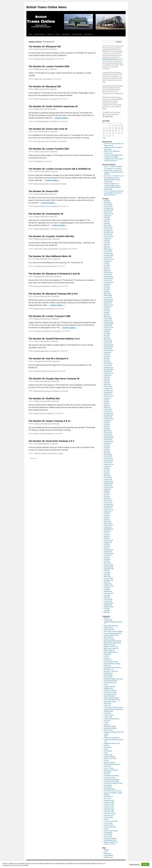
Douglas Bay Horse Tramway (42, 391)
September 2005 (109, 594)
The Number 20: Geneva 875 (43, 191)
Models (106, 736)
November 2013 (109, 483)
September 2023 (109, 259)
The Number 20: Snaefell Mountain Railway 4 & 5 (54, 339)
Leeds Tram (107, 705)
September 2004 (109, 607)
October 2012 (108, 508)
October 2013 (108, 485)
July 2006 (107, 588)
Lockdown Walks (109, 715)
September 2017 (109, 396)
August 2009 (108, 556)
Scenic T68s (108, 766)
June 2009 (107, 559)
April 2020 (107, 337)
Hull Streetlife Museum (110, 694)
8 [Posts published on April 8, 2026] (110, 128)
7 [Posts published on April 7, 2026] (107, 128)
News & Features (40, 34)
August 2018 (108, 375)
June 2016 (107, 425)
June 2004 (107, 611)
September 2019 (109, 351)
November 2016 (109, 415)
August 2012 (108, 512)
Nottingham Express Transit (112, 743)
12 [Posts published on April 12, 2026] (122, 128)
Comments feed (109, 855)
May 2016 (107, 426)
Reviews (106, 761)
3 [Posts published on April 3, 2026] (116, 126)
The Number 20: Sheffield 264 (44, 398)
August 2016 (108, 421)
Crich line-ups (108, 660)
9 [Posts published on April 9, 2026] (113, 128)
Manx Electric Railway (110, 728)
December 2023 (109, 254)
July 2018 (107, 377)
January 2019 (108, 366)
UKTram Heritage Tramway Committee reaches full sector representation (112, 187)
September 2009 (109, 554)
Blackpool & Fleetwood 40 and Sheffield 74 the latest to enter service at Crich (114, 193)
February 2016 (108, 432)
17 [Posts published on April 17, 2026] (116, 131)
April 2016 (107, 428)
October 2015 (108, 440)
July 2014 (107, 468)
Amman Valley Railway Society (113, 633)
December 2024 (109, 231)
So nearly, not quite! (110, 778)
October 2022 (108, 280)
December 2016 (109, 413)
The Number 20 (50, 59)
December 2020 (109, 322)
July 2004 (107, 609)
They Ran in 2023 (109, 808)
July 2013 (107, 491)
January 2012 (108, 523)
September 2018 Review (111, 770)
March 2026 (107, 202)
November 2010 (109, 540)
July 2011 (107, 533)
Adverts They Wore (109, 630)
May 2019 (107, 358)
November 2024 (109, 233)
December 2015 (109, 436)
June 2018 (107, 379)
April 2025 (107, 223)
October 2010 (108, 542)
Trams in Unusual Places (111, 821)
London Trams (38, 79)
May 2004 (107, 612)
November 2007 (109, 578)
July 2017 (107, 400)
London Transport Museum (112, 719)
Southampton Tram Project (112, 781)
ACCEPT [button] (145, 864)
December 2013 (109, 482)
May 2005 (107, 597)
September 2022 (109, 282)
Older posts (33, 459)
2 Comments (64, 229)
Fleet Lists (50, 34)
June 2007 (107, 582)
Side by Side (108, 772)
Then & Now (108, 799)
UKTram (106, 829)
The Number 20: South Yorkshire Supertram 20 (53, 106)
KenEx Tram (108, 704)
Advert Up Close (109, 628)
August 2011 (108, 531)
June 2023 (107, 265)
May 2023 (107, 267)
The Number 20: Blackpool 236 (45, 86)
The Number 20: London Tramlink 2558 (49, 66)
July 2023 (107, 263)
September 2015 (109, 442)
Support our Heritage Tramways (113, 793)
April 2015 (107, 451)
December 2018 (109, 368)
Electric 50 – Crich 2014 (111, 671)
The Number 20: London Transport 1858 (49, 316)
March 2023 (107, 271)
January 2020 (108, 343)
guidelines (120, 99)
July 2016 (107, 423)
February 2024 (108, 250)
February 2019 (108, 364)
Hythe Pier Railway (109, 696)
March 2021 (107, 316)
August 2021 (108, 307)
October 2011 (108, 527)
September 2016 (109, 419)
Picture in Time (108, 755)
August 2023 (108, 261)
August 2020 (108, 330)
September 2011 (109, 529)
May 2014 (107, 472)
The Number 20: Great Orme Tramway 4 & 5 (51, 441)
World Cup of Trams (110, 844)
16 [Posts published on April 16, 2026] (113, 131)
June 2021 (107, 311)
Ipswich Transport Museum (112, 698)
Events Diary (66, 34)
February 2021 (108, 318)
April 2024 (107, 246)
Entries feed (107, 854)
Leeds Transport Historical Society (114, 707)
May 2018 (107, 381)
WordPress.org (108, 857)
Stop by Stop (108, 787)
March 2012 (107, 521)
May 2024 (107, 244)
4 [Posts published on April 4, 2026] (119, 126)
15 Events (107, 618)
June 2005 (107, 595)
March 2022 (107, 294)
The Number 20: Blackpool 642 (45, 46)
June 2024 (107, 242)
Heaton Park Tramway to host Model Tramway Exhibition (113, 172)
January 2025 (108, 229)
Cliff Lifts (107, 656)
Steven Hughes (108, 170)
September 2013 (109, 487)
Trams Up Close (109, 825)
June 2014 (107, 470)
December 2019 (109, 345)
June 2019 (107, 356)
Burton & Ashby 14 (109, 650)
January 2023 (108, 275)
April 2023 (107, 269)
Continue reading (62, 118)
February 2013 (108, 500)
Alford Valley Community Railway (113, 631)
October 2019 (108, 349)
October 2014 (108, 463)
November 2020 (109, 324)
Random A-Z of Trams (110, 759)
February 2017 (108, 409)
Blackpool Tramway (40, 59)
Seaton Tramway (39, 434)
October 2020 (108, 326)
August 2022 (108, 284)
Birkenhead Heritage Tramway (113, 641)
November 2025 (109, 210)
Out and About (108, 751)
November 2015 (109, 438)
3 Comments (65, 391)
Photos (58, 34)
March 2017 (107, 407)
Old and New (108, 747)
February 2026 (108, 204)
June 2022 (107, 288)
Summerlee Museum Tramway (113, 791)
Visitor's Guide (108, 836)
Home (31, 34)
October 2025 (108, 212)
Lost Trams (107, 721)
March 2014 (107, 476)
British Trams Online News (46, 7)
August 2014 (108, 466)
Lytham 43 (107, 724)
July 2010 (107, 544)
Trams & (106, 819)
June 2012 (107, 516)
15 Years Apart (108, 620)
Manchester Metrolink (110, 726)
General (106, 685)
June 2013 (107, 493)
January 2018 (108, 388)
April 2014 (107, 474)
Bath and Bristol (109, 637)
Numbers (107, 745)
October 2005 (108, 592)
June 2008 (107, 573)
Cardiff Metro (108, 654)
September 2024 (109, 237)
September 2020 (109, 328)
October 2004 (108, 605)
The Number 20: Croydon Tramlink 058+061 (51, 236)
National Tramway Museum (42, 99)
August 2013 (108, 489)
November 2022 (109, 278)
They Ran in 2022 (109, 806)
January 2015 (108, 457)
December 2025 (109, 208)
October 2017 (108, 394)
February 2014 (108, 478)
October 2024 (108, 235)
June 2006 (107, 590)
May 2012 (107, 518)
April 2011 (107, 538)
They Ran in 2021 (109, 804)
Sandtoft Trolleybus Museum (112, 764)
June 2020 (107, 333)
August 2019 (108, 352)
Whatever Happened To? (111, 842)
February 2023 (108, 273)
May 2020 (107, 335)
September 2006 (109, 586)
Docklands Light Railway (111, 662)
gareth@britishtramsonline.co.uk (111, 59)
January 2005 (108, 601)
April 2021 (107, 314)
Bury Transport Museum (111, 652)
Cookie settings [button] (134, 864)
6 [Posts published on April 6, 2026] (104, 128)
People (106, 753)
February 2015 (108, 455)
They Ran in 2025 (109, 812)
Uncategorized (108, 833)
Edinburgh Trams (109, 669)
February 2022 (108, 295)
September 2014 (109, 464)
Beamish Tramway (39, 413)
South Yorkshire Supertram (42, 121)
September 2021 (109, 305)
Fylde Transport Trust (110, 683)
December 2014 (109, 459)
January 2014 (108, 480)
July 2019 (107, 354)
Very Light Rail (108, 835)
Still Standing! (108, 785)
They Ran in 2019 (109, 800)
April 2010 (107, 548)
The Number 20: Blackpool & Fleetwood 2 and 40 (54, 274)
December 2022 (109, 277)
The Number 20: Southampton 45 (46, 214)
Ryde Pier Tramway (110, 762)
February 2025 (108, 227)
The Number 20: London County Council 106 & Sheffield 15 (60, 169)
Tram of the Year (77, 34)
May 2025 (107, 221)
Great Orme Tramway (40, 453)
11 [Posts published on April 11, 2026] (119, 128)
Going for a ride (108, 688)
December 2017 (109, 390)
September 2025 (109, 214)
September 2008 (109, 569)
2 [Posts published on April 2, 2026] (113, 126)
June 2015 (107, 447)
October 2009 (108, 552)
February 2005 (108, 599)
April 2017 (107, 406)
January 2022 (108, 297)
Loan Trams (107, 713)
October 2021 (108, 303)
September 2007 (109, 580)
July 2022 (107, 286)
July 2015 (107, 445)
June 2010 (107, 546)
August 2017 (108, 398)
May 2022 (107, 290)
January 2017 (108, 411)
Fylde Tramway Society (111, 681)
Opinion (106, 749)
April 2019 (107, 360)
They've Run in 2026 (110, 814)
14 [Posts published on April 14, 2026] (107, 131)
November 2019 (109, 347)
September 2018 (109, 373)
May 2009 (107, 561)
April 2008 (107, 575)
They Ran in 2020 (109, 802)
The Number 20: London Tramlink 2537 (49, 149)
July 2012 (107, 514)
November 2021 (109, 301)
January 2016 (108, 434)
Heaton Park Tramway (40, 371)
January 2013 (108, 502)
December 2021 (109, 299)
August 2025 (108, 216)
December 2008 (109, 565)
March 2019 (107, 362)
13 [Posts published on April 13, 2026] (104, 131)
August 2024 (108, 239)
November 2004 (109, 603)
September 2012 (109, 510)
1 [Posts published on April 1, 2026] (110, 126)
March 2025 (107, 225)
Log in (106, 852)
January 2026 (108, 206)
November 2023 (109, 256)
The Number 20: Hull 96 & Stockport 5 (48, 358)
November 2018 (109, 370)
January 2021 (108, 320)
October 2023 (108, 258)
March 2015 (107, 453)
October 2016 (108, 417)
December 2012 (109, 504)
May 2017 (107, 404)
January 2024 (108, 252)
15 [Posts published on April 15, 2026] (110, 131)
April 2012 (107, 519)
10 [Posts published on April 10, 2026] (116, 128)
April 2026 (107, 201)
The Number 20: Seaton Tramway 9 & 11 (50, 421)
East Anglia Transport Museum (43, 331)
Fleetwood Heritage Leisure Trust (113, 679)
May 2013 (107, 495)
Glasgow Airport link (110, 687)
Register (106, 850)
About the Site (88, 34)
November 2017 (109, 392)
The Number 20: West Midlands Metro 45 (50, 256)
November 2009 (109, 550)
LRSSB (106, 723)
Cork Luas (107, 658)
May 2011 (107, 537)
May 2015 (107, 449)
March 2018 (107, 385)
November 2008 (109, 567)
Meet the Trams (108, 730)
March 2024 (107, 248)
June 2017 (107, 402)
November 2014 (109, 461)
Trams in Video (108, 823)
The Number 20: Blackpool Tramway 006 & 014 (53, 294)
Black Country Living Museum (112, 643)
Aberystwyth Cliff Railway (111, 626)
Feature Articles (108, 677)
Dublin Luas (107, 666)
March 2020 (107, 339)
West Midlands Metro (50, 266)
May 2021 (107, 313)
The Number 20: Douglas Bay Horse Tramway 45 (54, 379)
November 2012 (109, 506)
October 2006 (108, 584)
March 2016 (107, 430)
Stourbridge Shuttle (110, 789)
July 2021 (107, 309)
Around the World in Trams (42, 141)
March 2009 (107, 563)
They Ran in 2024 (109, 810)
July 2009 (107, 557)
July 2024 (107, 240)
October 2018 (108, 371)
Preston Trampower (110, 757)
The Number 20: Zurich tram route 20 (48, 129)
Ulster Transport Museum (111, 831)
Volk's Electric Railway (110, 838)
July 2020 (107, 332)
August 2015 (108, 444)
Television (107, 795)
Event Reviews (108, 675)
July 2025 (107, 218)
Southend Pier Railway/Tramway (113, 783)
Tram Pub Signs (109, 817)
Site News (107, 774)
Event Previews (108, 673)
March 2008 (107, 576)
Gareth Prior (53, 49)
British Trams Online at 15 (111, 649)
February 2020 (108, 341)
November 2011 (109, 525)
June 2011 (107, 535)
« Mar (104, 138)
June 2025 (107, 220)
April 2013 (107, 497)
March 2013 (107, 499)
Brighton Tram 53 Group (111, 647)
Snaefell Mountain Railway (42, 351)
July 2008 (107, 571)
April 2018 (107, 383)
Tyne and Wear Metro (110, 827)
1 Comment (63, 141)
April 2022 (107, 292)
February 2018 (108, 387)
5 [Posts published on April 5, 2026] (122, 126)
